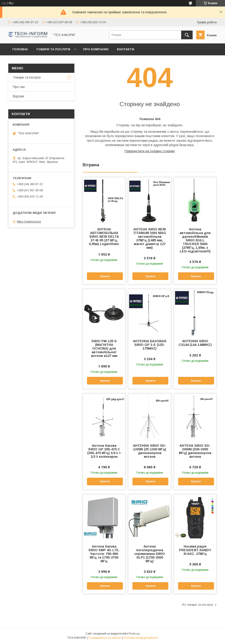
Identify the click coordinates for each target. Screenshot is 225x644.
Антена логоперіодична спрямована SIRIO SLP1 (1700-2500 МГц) (150, 554)
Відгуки (18, 96)
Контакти (125, 49)
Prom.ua (134, 634)
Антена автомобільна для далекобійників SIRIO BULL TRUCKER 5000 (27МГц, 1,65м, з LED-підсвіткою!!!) (195, 240)
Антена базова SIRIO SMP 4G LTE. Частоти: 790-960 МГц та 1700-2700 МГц (104, 554)
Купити (105, 276)
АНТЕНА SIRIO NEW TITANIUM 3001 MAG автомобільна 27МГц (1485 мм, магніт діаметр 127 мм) (150, 238)
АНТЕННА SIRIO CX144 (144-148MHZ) (195, 343)
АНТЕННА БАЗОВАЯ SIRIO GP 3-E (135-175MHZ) (150, 345)
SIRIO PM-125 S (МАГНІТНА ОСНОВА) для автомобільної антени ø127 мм (104, 348)
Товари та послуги (53, 49)
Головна (20, 49)
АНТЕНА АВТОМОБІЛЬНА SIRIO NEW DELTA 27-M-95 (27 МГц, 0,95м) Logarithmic (104, 237)
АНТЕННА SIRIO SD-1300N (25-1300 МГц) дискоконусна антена (150, 451)
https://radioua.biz (29, 222)
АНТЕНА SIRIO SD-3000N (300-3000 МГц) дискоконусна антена (195, 451)
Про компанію (96, 49)
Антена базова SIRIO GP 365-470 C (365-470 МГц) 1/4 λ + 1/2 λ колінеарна (104, 451)
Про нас (19, 87)
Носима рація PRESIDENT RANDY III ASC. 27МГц (195, 550)
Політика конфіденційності (141, 638)
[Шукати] (187, 35)
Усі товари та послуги (197, 605)
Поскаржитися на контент (105, 638)
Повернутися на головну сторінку (150, 151)
